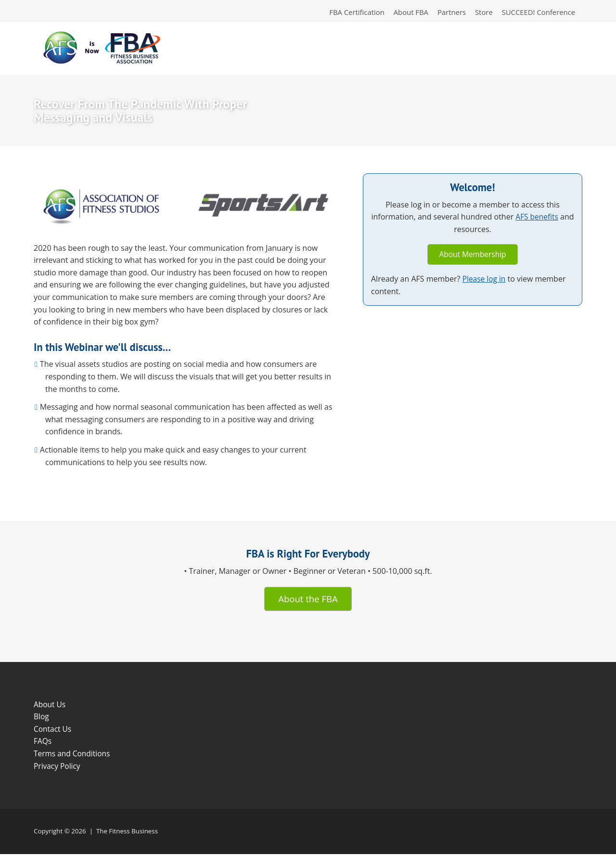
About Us (50, 706)
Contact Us (53, 731)
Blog (42, 719)
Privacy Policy (58, 768)
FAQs (43, 743)
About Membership (473, 256)
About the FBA (308, 600)
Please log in (485, 281)
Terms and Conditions (73, 755)
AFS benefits (545, 218)
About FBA (405, 13)
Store (481, 13)
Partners (447, 13)
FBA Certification (349, 13)
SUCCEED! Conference (537, 13)
